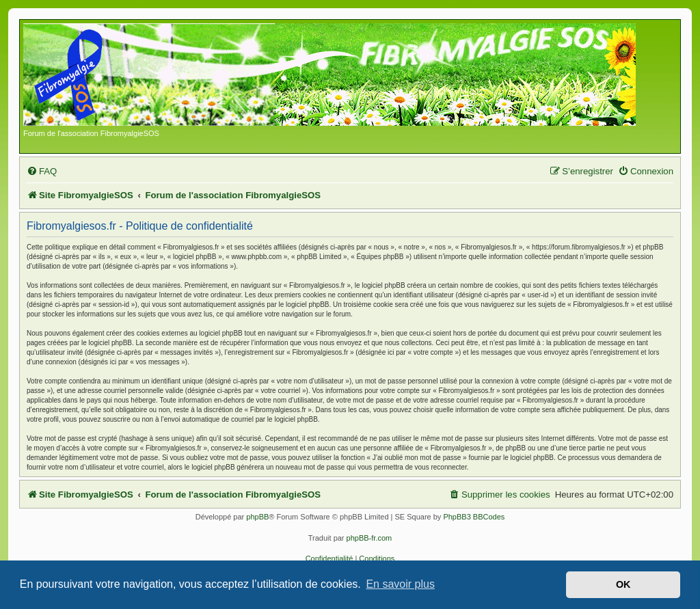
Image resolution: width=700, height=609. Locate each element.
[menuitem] (42, 171)
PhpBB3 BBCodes (474, 517)
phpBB (257, 517)
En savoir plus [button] (400, 584)
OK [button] (623, 584)
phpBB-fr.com (369, 538)
